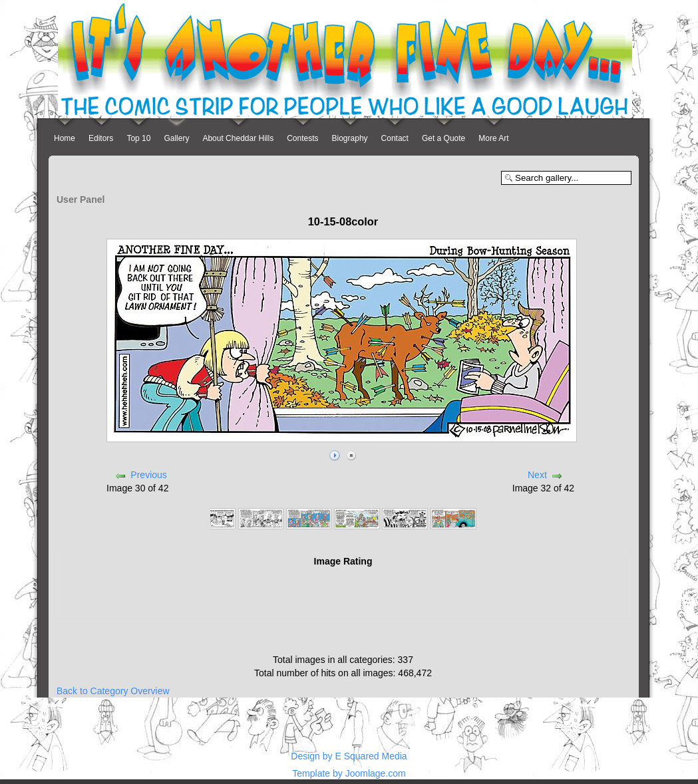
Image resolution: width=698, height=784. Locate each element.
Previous (148, 475)
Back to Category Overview (113, 691)
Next (537, 475)
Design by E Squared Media (349, 756)
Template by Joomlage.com (349, 773)
